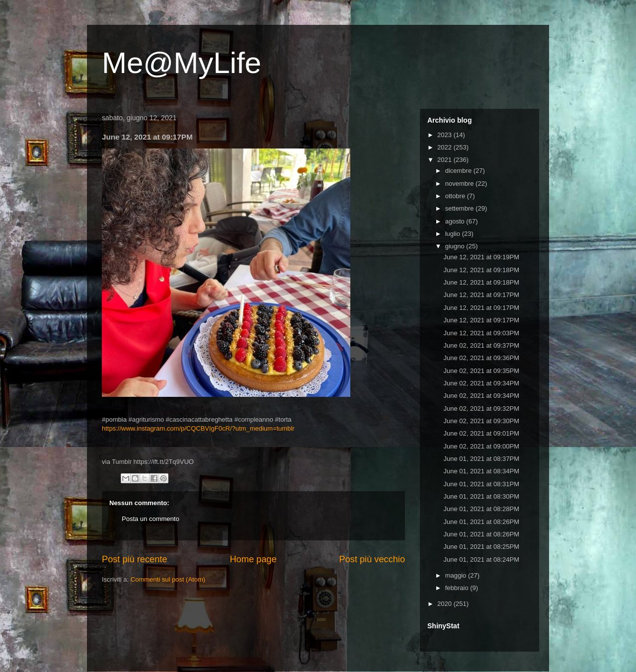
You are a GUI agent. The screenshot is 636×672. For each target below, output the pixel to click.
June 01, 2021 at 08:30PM (481, 496)
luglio (454, 234)
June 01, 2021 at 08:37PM (481, 459)
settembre (460, 208)
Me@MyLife (182, 63)
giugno (456, 246)
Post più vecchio (372, 559)
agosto (456, 221)
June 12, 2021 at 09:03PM (481, 333)
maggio (457, 575)
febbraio (458, 588)
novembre (460, 184)
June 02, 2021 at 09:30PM (481, 421)
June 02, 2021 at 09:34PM (481, 383)
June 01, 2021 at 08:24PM (481, 560)
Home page (253, 559)
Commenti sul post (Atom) (168, 579)
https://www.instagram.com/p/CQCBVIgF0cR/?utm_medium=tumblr (198, 428)
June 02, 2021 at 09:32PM (481, 409)
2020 (445, 604)
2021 (445, 160)
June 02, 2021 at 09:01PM (481, 433)
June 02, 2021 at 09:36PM (481, 358)
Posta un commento (151, 519)
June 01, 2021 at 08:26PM (481, 522)
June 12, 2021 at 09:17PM (481, 295)
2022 (445, 147)
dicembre (459, 171)
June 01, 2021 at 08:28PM (481, 509)
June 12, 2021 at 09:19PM (481, 257)
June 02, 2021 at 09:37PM (481, 345)
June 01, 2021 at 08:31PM (481, 484)
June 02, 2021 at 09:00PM (481, 446)
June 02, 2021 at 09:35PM (481, 371)
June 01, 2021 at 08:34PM (481, 471)
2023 (445, 135)
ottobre (456, 196)
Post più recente (134, 559)
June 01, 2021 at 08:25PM (481, 547)
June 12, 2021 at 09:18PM (481, 270)
